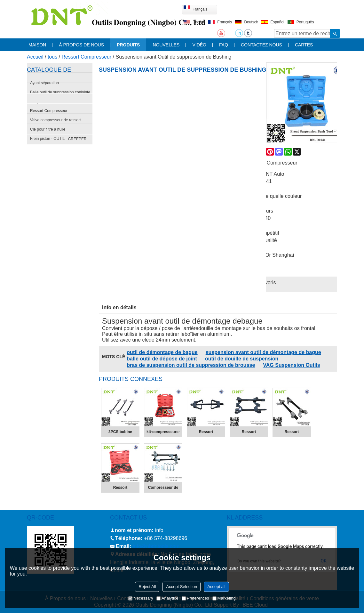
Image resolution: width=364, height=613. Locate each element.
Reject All (147, 587)
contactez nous (261, 45)
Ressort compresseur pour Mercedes (120, 489)
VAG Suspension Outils (291, 365)
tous (52, 57)
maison (37, 45)
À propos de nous (81, 45)
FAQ (224, 45)
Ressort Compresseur (87, 57)
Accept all (216, 587)
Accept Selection (182, 587)
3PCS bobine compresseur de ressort (120, 433)
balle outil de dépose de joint (162, 359)
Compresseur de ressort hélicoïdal (163, 489)
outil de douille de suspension (242, 359)
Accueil (35, 57)
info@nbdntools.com (156, 546)
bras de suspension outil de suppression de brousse (191, 365)
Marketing (224, 598)
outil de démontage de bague (162, 352)
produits (128, 45)
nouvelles (166, 45)
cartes (304, 45)
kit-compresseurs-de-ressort (163, 433)
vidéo (199, 45)
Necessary (141, 598)
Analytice (167, 598)
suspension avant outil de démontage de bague (263, 352)
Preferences (195, 598)
